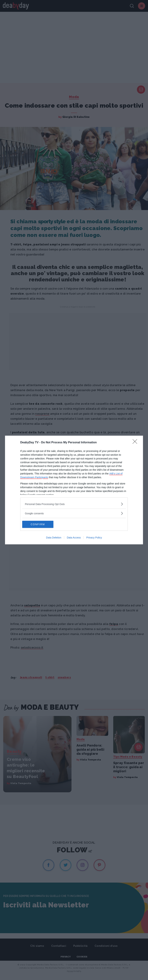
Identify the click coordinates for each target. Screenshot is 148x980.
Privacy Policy (94, 538)
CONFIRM (39, 524)
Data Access (74, 538)
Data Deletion (54, 538)
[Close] (136, 443)
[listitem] (74, 504)
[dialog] (74, 490)
